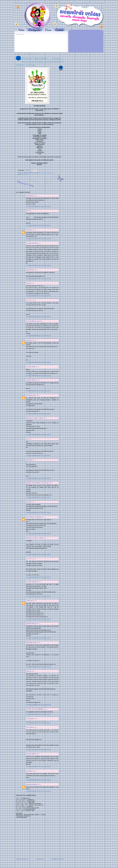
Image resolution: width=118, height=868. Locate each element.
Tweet (27, 170)
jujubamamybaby (32, 784)
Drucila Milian (31, 754)
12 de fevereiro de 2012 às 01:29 (38, 279)
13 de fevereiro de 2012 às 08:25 (38, 749)
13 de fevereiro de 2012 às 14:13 (38, 767)
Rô (27, 211)
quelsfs (29, 502)
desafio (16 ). (25, 174)
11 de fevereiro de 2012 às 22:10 (38, 206)
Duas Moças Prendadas (34, 517)
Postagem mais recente (22, 859)
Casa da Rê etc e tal (33, 321)
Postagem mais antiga (57, 859)
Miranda (29, 460)
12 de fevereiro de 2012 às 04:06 (38, 317)
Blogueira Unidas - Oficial (35, 418)
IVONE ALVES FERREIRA (35, 709)
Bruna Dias (30, 270)
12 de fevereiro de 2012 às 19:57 (38, 577)
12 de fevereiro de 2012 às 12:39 (38, 391)
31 (61, 67)
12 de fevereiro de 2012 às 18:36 (38, 513)
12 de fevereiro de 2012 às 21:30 (38, 619)
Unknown (29, 230)
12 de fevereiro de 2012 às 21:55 (38, 638)
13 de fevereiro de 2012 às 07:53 (38, 714)
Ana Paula (30, 196)
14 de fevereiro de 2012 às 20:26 (38, 791)
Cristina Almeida (32, 243)
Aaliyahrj (29, 771)
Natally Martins (31, 624)
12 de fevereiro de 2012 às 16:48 (38, 478)
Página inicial (40, 859)
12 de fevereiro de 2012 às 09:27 (38, 362)
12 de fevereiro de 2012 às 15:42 (38, 435)
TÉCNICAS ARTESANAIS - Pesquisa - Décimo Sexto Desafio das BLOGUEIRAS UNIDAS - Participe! (39, 62)
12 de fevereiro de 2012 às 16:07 (38, 456)
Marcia (29, 671)
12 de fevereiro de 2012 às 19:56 (38, 554)
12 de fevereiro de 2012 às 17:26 (38, 497)
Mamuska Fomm (32, 642)
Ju (27, 439)
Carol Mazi (30, 719)
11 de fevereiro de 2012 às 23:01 (38, 265)
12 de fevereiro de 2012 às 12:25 (38, 376)
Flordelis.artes (31, 395)
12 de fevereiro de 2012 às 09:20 (38, 336)
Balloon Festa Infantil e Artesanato (38, 483)
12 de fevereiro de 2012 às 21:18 (38, 596)
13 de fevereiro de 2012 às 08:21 (38, 723)
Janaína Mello (31, 367)
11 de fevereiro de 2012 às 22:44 (38, 225)
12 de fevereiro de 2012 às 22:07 (38, 667)
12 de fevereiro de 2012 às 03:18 (38, 296)
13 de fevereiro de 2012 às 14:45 (38, 780)
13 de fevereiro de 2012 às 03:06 (38, 705)
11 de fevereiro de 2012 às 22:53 (38, 239)
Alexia (28, 283)
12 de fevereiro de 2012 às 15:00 (38, 414)
